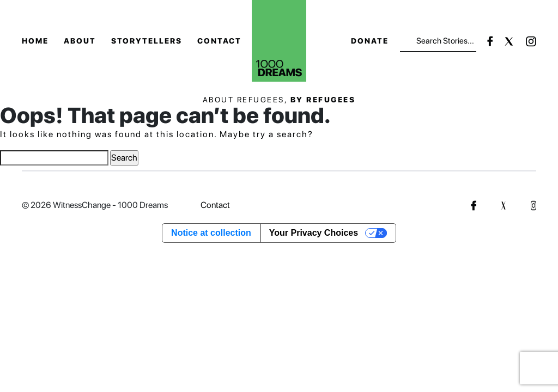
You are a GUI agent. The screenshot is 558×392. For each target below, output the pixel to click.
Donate (370, 41)
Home (35, 41)
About (80, 41)
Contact (219, 41)
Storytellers (147, 41)
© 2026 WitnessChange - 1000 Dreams (95, 205)
